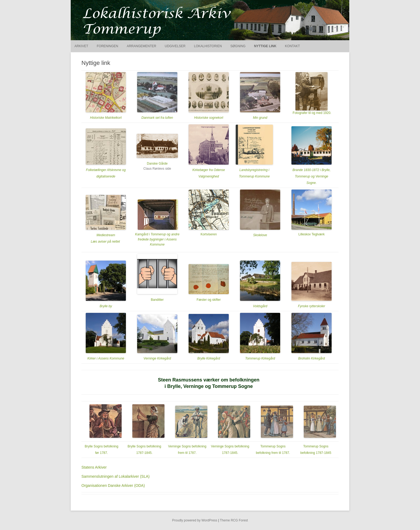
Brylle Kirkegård (209, 358)
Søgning (238, 46)
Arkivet (81, 46)
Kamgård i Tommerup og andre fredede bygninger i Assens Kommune (157, 239)
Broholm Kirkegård (311, 358)
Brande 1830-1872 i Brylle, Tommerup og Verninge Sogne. (312, 176)
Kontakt (292, 46)
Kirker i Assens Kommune (106, 358)
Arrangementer (141, 46)
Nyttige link (265, 46)
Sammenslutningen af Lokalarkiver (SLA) (115, 476)
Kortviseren (209, 234)
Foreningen (107, 46)
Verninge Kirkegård (157, 358)
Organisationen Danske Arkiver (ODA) (113, 485)
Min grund (260, 118)
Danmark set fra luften (157, 118)
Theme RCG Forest (234, 520)
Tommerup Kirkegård (260, 358)
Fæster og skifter (209, 300)
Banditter (157, 300)
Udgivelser (175, 46)
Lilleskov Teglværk (312, 234)
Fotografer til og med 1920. (311, 113)
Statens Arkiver (94, 467)
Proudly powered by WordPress (195, 520)
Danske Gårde (157, 164)
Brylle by (106, 306)
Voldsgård (260, 306)
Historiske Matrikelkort (106, 118)
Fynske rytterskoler (311, 306)
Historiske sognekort (209, 118)
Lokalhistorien (208, 46)
